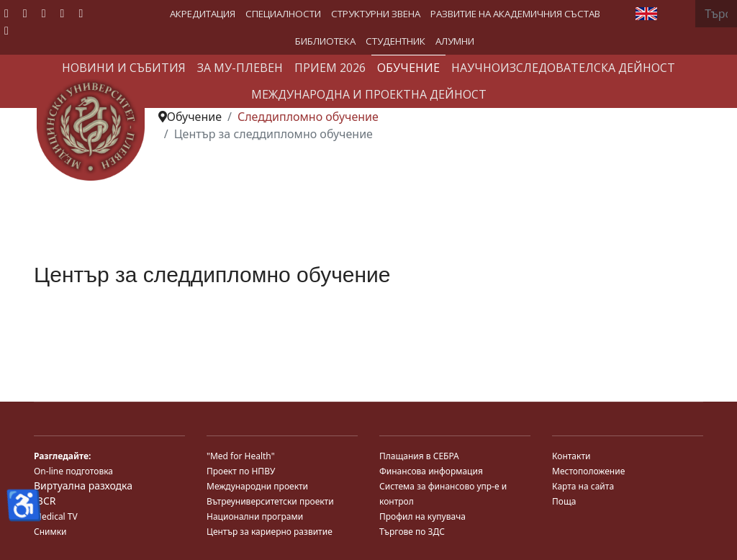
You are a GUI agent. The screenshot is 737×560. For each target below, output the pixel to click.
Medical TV (56, 516)
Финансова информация (431, 471)
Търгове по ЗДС (412, 532)
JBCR (45, 501)
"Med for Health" (241, 456)
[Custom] (6, 30)
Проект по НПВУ (241, 471)
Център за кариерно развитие (270, 532)
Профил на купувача (422, 516)
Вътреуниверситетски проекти (270, 501)
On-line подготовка (73, 471)
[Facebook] (6, 13)
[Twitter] (25, 13)
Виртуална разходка (83, 486)
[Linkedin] (63, 13)
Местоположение (588, 471)
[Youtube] (44, 13)
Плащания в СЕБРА (419, 456)
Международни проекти (257, 486)
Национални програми (255, 516)
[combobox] (716, 14)
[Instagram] (81, 13)
